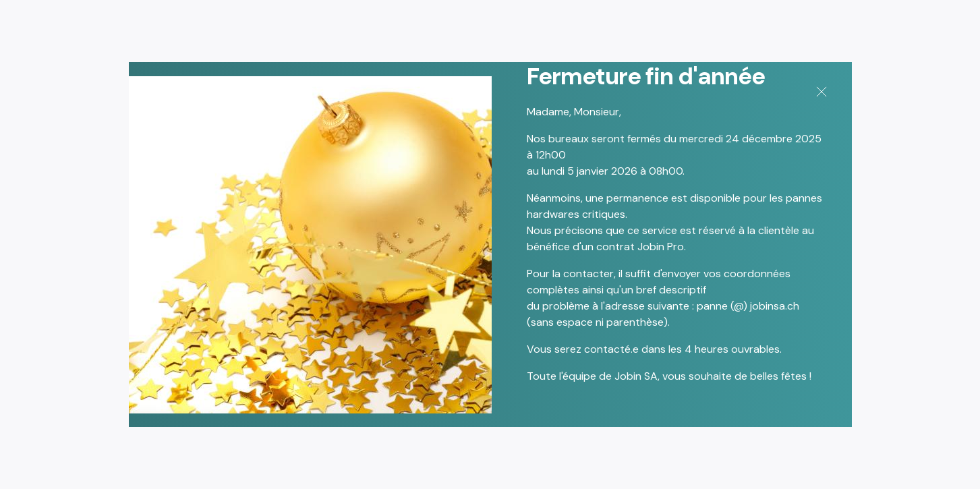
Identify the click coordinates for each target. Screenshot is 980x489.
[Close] (819, 88)
